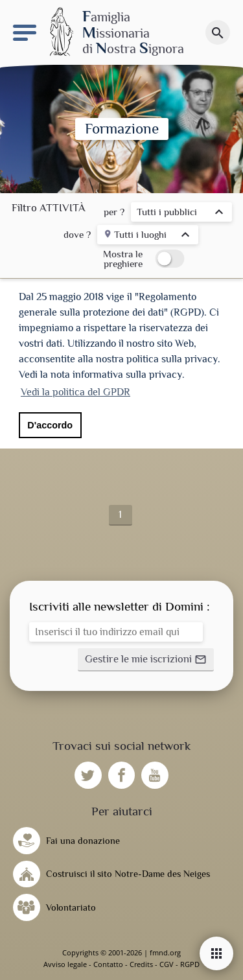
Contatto (108, 964)
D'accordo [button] (50, 425)
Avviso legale (65, 964)
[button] (146, 660)
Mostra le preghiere (123, 259)
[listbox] (181, 214)
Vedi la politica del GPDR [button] (75, 392)
